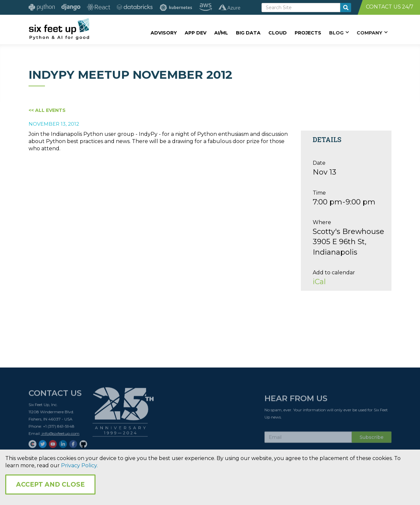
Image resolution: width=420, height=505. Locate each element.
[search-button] (346, 8)
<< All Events (47, 110)
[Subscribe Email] (308, 439)
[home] (59, 29)
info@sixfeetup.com (60, 435)
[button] (339, 32)
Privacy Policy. (79, 465)
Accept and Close (50, 484)
